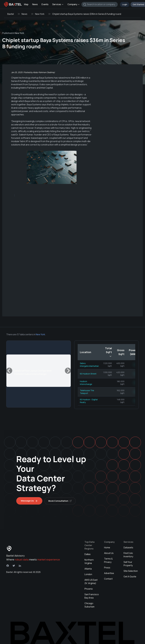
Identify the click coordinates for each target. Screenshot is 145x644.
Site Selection (131, 571)
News (35, 4)
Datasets (128, 547)
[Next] (68, 371)
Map (26, 4)
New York (40, 14)
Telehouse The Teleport (87, 392)
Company (74, 4)
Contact (108, 579)
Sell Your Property (128, 564)
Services (58, 4)
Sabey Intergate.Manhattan (89, 365)
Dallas (88, 554)
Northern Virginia (89, 561)
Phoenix (89, 589)
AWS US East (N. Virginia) (91, 582)
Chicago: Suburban (89, 605)
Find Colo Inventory (128, 555)
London (88, 574)
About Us (109, 553)
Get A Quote (130, 577)
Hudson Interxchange (86, 383)
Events (45, 4)
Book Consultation (60, 501)
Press (107, 568)
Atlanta (88, 569)
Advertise (109, 573)
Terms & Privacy (108, 560)
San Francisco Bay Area (92, 596)
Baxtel (11, 14)
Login (125, 4)
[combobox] (100, 4)
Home (107, 547)
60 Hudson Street (88, 374)
